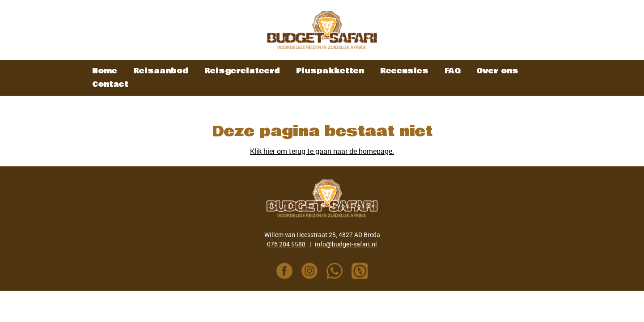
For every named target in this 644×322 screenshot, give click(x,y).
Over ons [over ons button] (497, 71)
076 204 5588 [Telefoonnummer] (286, 244)
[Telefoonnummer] (335, 273)
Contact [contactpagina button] (110, 84)
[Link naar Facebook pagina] (284, 273)
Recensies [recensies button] (404, 71)
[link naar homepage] (322, 30)
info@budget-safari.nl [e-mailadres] (346, 244)
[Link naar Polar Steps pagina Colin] (360, 273)
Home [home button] (105, 71)
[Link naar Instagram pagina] (309, 273)
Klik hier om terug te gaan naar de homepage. (322, 151)
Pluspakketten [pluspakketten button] (330, 71)
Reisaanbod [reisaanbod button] (161, 71)
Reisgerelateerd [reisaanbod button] (242, 71)
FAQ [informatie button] (452, 71)
